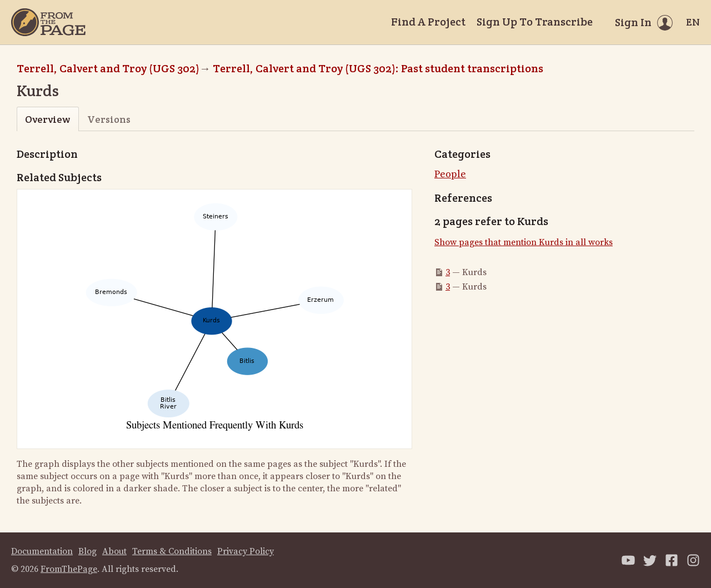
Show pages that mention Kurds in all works (524, 242)
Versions (109, 119)
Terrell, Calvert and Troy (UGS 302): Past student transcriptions (378, 68)
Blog (87, 551)
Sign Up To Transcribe (535, 22)
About (114, 551)
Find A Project (428, 22)
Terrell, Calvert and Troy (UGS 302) (108, 68)
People (450, 174)
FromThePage (69, 569)
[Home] (48, 22)
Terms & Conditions (172, 551)
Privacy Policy (246, 551)
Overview (47, 119)
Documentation (42, 551)
